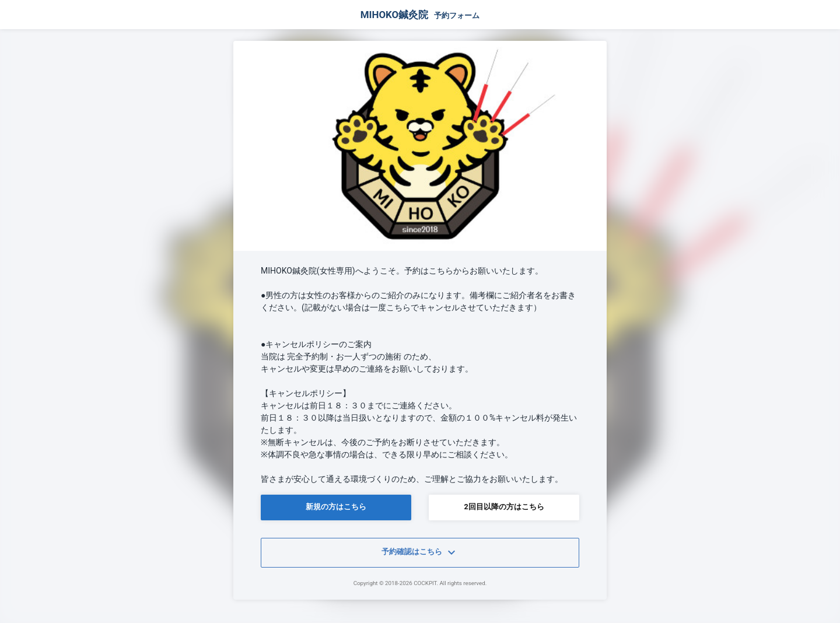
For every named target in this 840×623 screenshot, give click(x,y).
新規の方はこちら (336, 507)
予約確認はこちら (420, 552)
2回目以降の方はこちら (504, 507)
